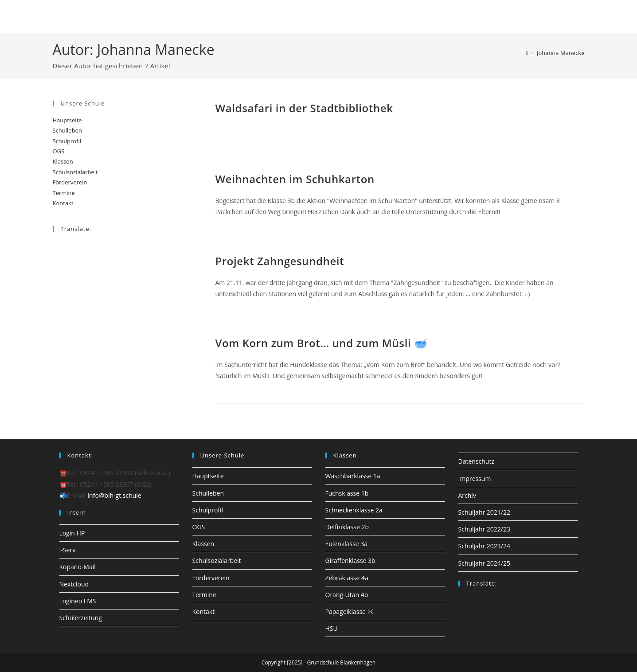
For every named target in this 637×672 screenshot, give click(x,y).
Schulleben (67, 130)
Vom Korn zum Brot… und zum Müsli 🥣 (322, 343)
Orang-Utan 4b (347, 595)
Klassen (63, 161)
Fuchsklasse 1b (347, 493)
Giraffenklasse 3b (350, 561)
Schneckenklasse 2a (354, 510)
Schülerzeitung (81, 618)
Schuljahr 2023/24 (485, 546)
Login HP (72, 533)
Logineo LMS (78, 601)
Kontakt (63, 203)
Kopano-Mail (78, 567)
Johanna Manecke (561, 53)
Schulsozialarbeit (75, 172)
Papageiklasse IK (349, 611)
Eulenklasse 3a (347, 544)
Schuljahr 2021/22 (485, 512)
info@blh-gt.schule (115, 495)
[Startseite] (527, 53)
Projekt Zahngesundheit (280, 261)
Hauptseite (67, 120)
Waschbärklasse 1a (353, 476)
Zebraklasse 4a (347, 578)
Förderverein (70, 182)
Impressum (475, 479)
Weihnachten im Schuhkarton (295, 179)
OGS (59, 151)
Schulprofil (67, 141)
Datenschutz (476, 461)
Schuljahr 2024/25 (485, 563)
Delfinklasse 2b (347, 527)
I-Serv (68, 550)
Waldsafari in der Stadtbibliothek (304, 108)
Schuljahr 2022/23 (485, 529)
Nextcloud (74, 584)
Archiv (467, 495)
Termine (64, 193)
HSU (332, 628)
